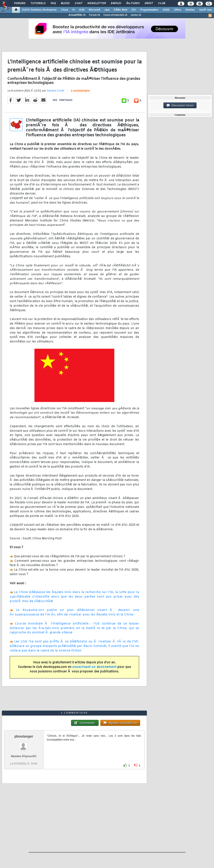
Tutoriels (38, 3)
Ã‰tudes (133, 3)
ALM (82, 10)
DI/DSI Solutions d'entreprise (39, 10)
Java (107, 10)
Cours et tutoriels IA (115, 15)
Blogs (65, 3)
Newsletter (97, 3)
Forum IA (94, 15)
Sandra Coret (55, 91)
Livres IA (136, 15)
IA (73, 10)
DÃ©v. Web (120, 10)
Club (161, 3)
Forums (20, 3)
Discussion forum (180, 105)
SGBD (166, 10)
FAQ (53, 3)
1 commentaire (80, 91)
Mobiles (190, 10)
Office (178, 10)
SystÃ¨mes (205, 10)
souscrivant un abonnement (94, 667)
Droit (149, 3)
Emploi (116, 3)
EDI (134, 10)
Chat (78, 3)
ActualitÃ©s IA (77, 15)
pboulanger (24, 736)
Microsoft (94, 10)
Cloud (64, 10)
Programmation (149, 10)
